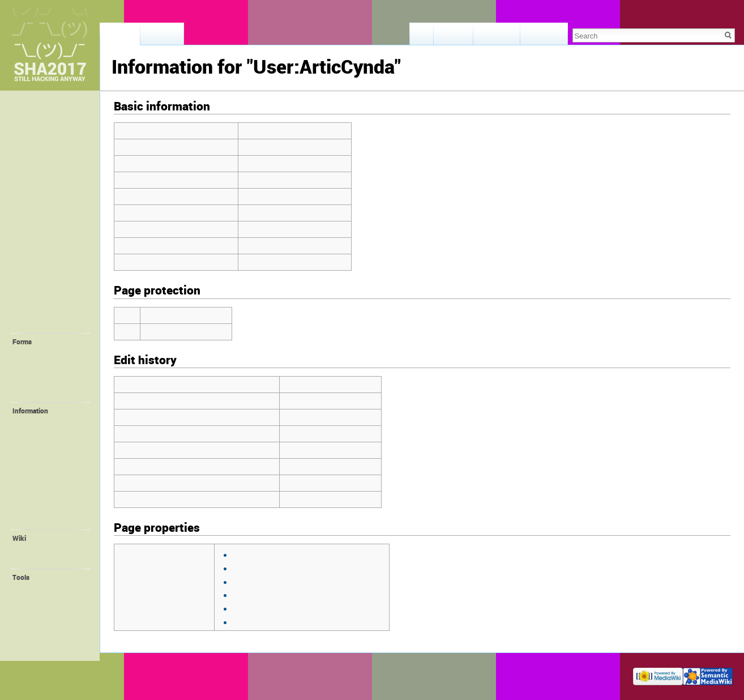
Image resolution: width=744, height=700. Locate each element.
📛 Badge (38, 477)
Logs (29, 621)
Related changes (48, 599)
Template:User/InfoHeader (277, 594)
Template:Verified (262, 622)
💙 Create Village (49, 364)
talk (334, 384)
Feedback (34, 133)
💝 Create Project (50, 394)
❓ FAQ (30, 170)
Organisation (42, 521)
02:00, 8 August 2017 (321, 434)
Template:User (256, 568)
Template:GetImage (265, 554)
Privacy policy (131, 674)
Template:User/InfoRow (273, 608)
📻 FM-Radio (43, 455)
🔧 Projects (38, 324)
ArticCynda (303, 384)
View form (454, 37)
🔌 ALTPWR (41, 466)
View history (544, 37)
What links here (46, 588)
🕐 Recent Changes (52, 158)
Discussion (162, 37)
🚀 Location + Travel (54, 220)
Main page (36, 108)
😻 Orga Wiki (43, 499)
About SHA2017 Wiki (187, 674)
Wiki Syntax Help (48, 560)
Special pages (43, 633)
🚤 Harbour (41, 433)
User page (120, 37)
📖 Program (39, 195)
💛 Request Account (54, 353)
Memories (35, 121)
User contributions (50, 611)
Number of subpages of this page (176, 262)
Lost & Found (40, 146)
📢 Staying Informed (54, 207)
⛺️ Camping (40, 253)
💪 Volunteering (48, 422)
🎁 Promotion (44, 488)
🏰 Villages (38, 266)
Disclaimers (239, 674)
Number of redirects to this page (175, 246)
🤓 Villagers (39, 278)
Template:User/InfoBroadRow (283, 581)
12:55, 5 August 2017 (321, 401)
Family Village (44, 444)
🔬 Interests (39, 291)
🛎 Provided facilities (39, 236)
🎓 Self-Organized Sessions (50, 307)
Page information (49, 643)
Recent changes (46, 549)
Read (422, 37)
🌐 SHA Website (48, 510)
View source (497, 37)
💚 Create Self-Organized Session (50, 379)
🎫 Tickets (36, 183)
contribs (361, 384)
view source (326, 554)
